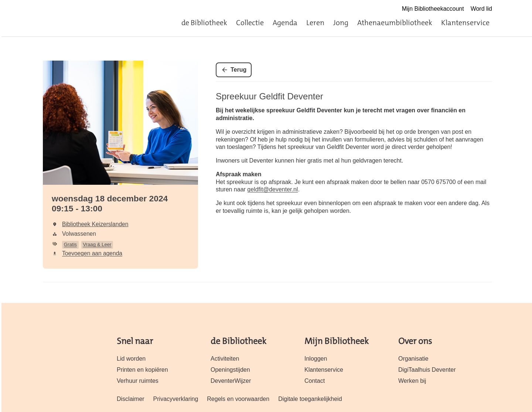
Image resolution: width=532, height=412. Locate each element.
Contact (315, 381)
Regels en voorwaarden (238, 399)
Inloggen (316, 359)
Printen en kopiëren (142, 370)
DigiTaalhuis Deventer (427, 370)
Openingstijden (230, 370)
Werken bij (412, 381)
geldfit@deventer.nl (272, 189)
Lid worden (131, 359)
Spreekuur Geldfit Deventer (270, 96)
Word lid (481, 9)
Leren (315, 23)
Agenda (285, 23)
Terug (238, 70)
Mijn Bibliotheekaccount (433, 9)
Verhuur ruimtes (138, 381)
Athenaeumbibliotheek (395, 23)
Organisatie (413, 359)
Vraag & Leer (97, 244)
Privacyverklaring (176, 399)
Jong (341, 23)
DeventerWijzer (231, 381)
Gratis (70, 244)
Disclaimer (131, 399)
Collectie (250, 23)
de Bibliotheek (204, 23)
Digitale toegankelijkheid (310, 399)
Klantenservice (465, 23)
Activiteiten (225, 359)
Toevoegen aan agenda (92, 253)
